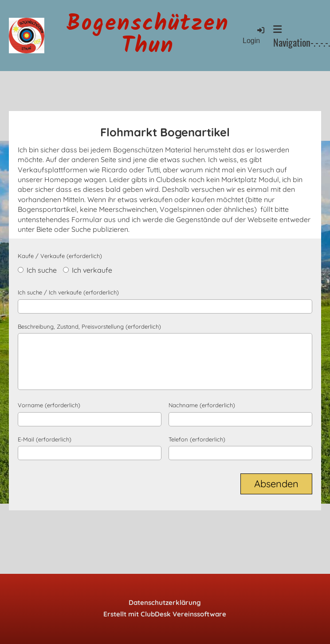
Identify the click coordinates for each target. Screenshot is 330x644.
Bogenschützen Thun (148, 36)
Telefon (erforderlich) (197, 439)
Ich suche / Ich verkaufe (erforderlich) (68, 292)
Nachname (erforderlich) (202, 405)
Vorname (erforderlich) (49, 405)
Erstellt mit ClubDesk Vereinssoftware (165, 614)
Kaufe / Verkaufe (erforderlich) (60, 256)
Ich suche (37, 270)
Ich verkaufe (88, 270)
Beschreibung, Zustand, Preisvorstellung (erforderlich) (89, 326)
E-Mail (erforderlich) (45, 439)
